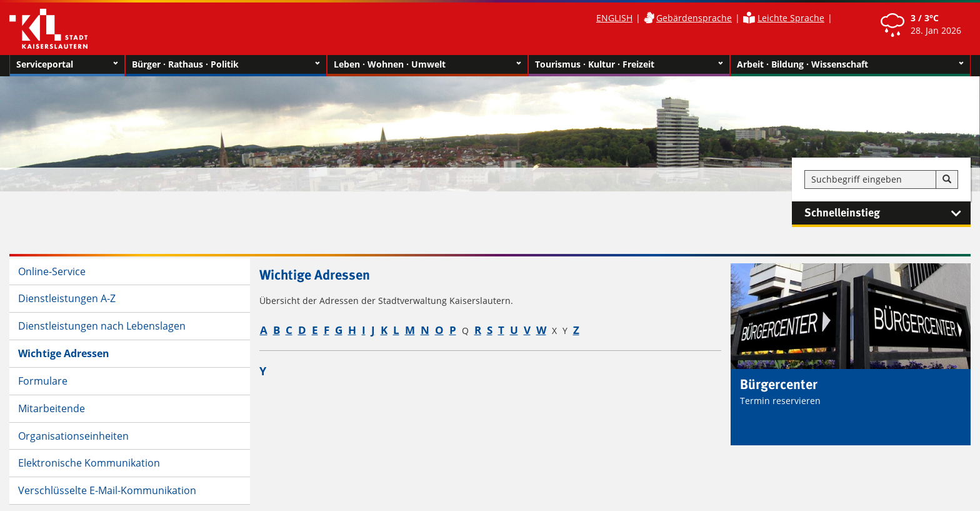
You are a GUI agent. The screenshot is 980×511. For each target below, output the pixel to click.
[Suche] (947, 180)
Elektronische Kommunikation (89, 463)
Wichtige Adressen (64, 353)
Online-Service (52, 271)
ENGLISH (614, 18)
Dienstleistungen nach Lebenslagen (102, 326)
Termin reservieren (780, 401)
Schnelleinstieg (887, 213)
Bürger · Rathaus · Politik (226, 64)
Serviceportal (67, 64)
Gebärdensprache (694, 18)
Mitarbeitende (52, 408)
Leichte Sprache (791, 18)
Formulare (43, 381)
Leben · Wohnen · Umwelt (428, 64)
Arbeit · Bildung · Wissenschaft (850, 64)
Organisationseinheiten (73, 436)
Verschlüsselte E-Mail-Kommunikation (107, 490)
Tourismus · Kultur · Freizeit (629, 64)
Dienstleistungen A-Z (67, 298)
